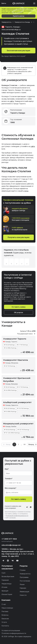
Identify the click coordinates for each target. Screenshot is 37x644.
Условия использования (11, 630)
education (11, 545)
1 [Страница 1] (14, 444)
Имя (6, 469)
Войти (4, 3)
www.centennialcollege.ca (11, 29)
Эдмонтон (15, 405)
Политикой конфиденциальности (17, 516)
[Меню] (33, 3)
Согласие (12, 518)
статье (26, 191)
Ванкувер (15, 384)
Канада (8, 342)
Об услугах (18, 312)
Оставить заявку (19, 307)
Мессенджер (10, 488)
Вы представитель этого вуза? (14, 56)
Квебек (14, 426)
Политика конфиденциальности (14, 633)
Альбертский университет (17, 402)
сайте (12, 101)
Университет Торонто (15, 339)
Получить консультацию (18, 237)
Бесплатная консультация (18, 51)
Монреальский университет (18, 424)
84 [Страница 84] (25, 444)
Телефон (8, 479)
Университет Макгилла (15, 360)
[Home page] (19, 3)
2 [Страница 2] (18, 444)
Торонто (14, 342)
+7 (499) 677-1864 (9, 539)
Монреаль (15, 363)
